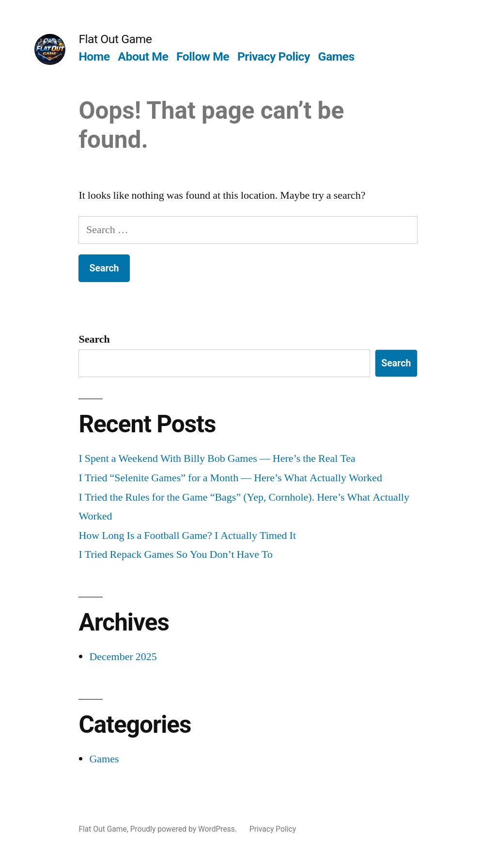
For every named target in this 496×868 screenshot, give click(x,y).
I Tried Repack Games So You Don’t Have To (175, 554)
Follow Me (203, 56)
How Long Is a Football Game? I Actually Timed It (187, 536)
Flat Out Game (115, 39)
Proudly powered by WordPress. (185, 829)
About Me (143, 56)
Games (336, 56)
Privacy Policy (274, 56)
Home (94, 56)
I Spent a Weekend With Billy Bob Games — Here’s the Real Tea (217, 458)
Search (94, 339)
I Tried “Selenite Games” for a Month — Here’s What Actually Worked (230, 478)
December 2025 (123, 657)
